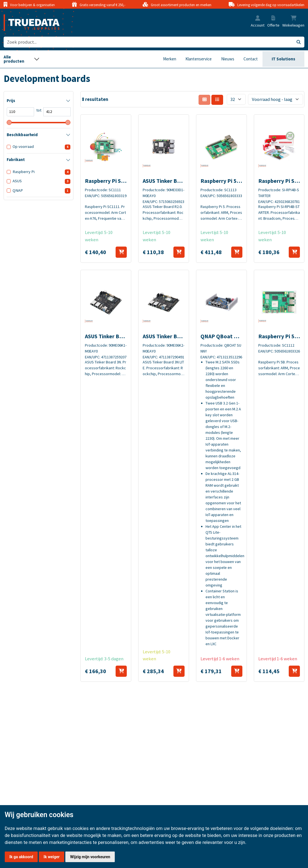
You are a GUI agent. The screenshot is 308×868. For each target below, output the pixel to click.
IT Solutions (283, 59)
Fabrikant (16, 160)
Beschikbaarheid (22, 135)
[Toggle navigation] (22, 59)
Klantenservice (199, 59)
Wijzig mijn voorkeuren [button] (90, 857)
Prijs (11, 101)
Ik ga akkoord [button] (21, 857)
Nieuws (228, 59)
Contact (251, 59)
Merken (170, 59)
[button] (258, 19)
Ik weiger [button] (52, 857)
